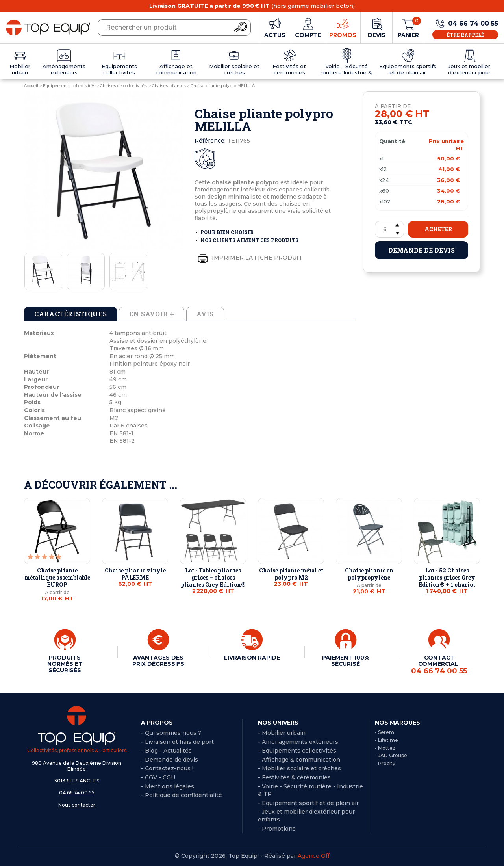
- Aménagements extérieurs (298, 742)
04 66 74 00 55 (77, 793)
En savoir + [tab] (152, 314)
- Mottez (385, 748)
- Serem (384, 732)
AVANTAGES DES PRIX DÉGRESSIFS (158, 661)
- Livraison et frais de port (177, 742)
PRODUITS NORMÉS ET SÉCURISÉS (65, 664)
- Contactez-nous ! (167, 768)
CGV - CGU (160, 777)
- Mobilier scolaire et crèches (299, 768)
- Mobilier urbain (282, 733)
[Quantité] (389, 229)
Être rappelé (465, 35)
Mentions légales (170, 786)
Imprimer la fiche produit (248, 258)
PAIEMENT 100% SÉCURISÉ (346, 661)
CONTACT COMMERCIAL (439, 665)
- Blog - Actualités (166, 751)
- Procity (385, 763)
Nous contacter (77, 805)
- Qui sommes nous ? (171, 733)
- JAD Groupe (391, 755)
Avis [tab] (205, 314)
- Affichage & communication (299, 760)
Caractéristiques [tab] (70, 314)
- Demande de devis (170, 760)
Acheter (438, 229)
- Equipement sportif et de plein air (308, 803)
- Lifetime (386, 740)
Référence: (210, 141)
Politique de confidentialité (183, 795)
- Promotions (277, 829)
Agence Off (314, 856)
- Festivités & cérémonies (294, 777)
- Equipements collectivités (297, 751)
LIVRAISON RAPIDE (252, 658)
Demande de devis (422, 250)
